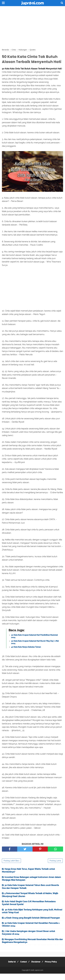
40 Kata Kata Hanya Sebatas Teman (26, 653)
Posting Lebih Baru (11, 867)
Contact (23, 968)
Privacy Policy (52, 968)
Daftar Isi (10, 968)
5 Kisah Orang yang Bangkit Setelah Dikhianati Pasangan (32, 924)
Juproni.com (39, 977)
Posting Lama (55, 867)
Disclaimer (36, 968)
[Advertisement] (32, 27)
